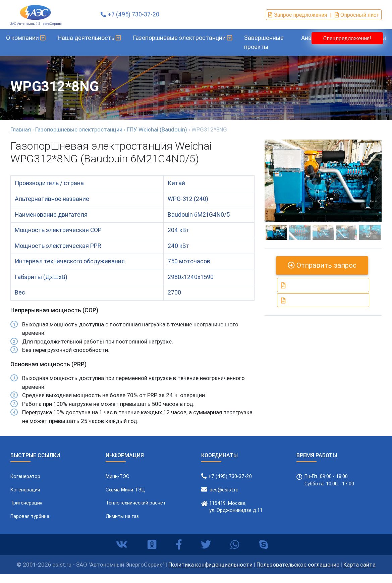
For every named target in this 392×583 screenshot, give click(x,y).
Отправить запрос (322, 265)
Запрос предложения (298, 15)
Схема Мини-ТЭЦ (125, 490)
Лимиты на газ (122, 516)
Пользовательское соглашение (298, 565)
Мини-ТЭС (117, 476)
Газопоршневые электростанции (188, 38)
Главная (21, 129)
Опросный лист (357, 15)
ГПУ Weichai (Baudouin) (157, 129)
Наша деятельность (94, 38)
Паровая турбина (30, 516)
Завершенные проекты (269, 42)
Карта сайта (359, 565)
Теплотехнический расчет (136, 503)
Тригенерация (26, 503)
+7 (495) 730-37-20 (133, 14)
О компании (31, 38)
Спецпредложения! (347, 38)
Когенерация (25, 490)
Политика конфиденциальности (210, 565)
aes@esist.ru (224, 490)
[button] (270, 179)
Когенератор (25, 476)
